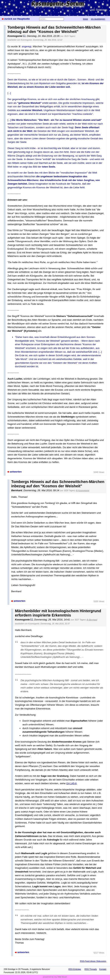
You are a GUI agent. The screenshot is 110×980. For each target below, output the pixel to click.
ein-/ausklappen (98, 19)
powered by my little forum (55, 977)
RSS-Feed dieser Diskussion (93, 961)
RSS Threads (91, 969)
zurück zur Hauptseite (17, 19)
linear (86, 19)
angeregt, (27, 46)
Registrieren (102, 10)
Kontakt (103, 969)
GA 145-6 (71, 783)
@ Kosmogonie (82, 490)
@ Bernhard (92, 620)
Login (92, 10)
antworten (16, 472)
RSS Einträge (75, 969)
